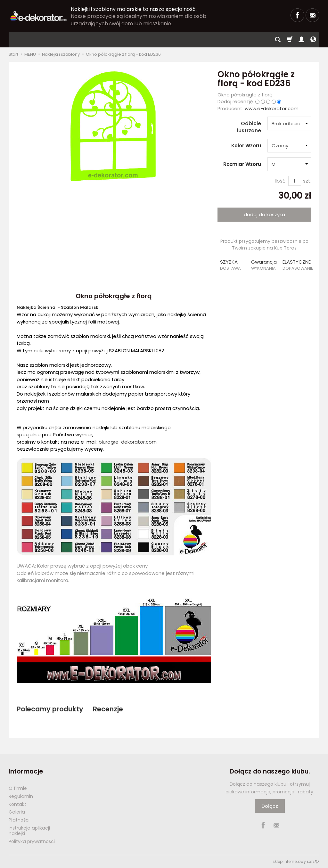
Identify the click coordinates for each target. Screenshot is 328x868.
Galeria (17, 812)
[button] (233, 265)
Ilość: (281, 181)
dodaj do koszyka (264, 214)
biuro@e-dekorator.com (128, 442)
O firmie (18, 788)
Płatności (19, 820)
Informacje (26, 771)
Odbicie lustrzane (249, 127)
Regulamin (21, 796)
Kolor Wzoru (246, 146)
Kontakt (17, 804)
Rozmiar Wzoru (242, 164)
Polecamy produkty (50, 709)
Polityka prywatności (32, 841)
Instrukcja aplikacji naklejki (29, 831)
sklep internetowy (296, 861)
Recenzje (108, 709)
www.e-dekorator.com (272, 108)
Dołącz (270, 806)
